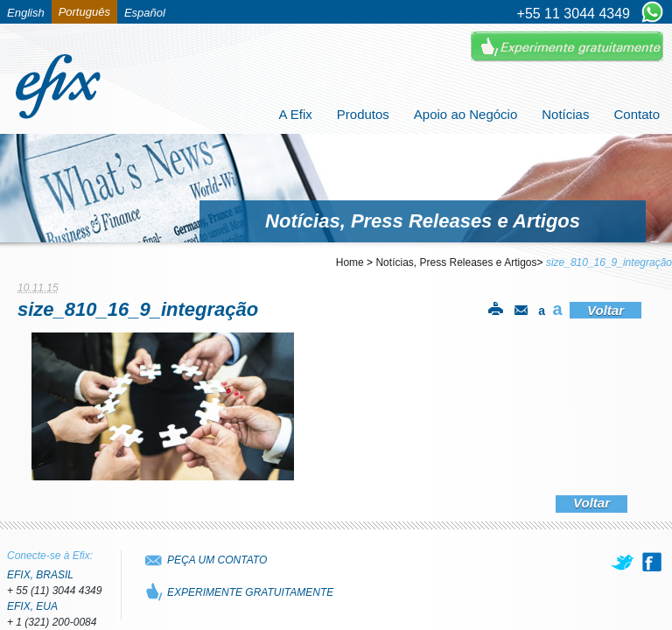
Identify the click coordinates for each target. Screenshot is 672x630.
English (26, 13)
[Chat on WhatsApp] (652, 13)
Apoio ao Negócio (465, 114)
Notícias (565, 114)
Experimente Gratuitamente (567, 47)
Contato (637, 114)
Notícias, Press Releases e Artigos (456, 262)
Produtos (363, 114)
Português (84, 12)
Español (145, 13)
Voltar (605, 310)
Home (350, 262)
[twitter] (624, 562)
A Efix (295, 114)
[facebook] (652, 562)
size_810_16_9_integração (609, 262)
